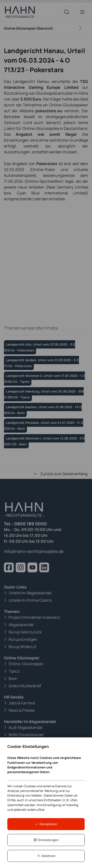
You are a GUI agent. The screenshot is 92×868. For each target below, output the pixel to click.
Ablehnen (46, 856)
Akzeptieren (46, 824)
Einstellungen (46, 840)
